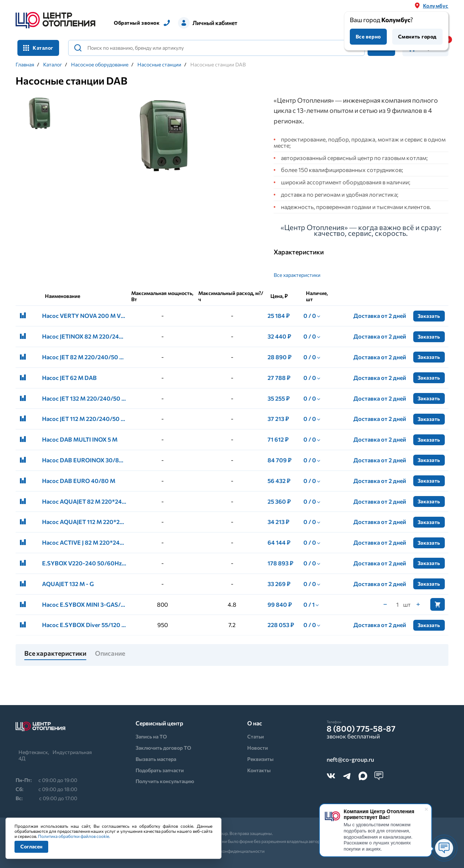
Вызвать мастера (156, 759)
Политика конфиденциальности (232, 851)
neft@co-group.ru (350, 760)
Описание (110, 654)
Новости (258, 748)
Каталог (38, 48)
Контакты (259, 770)
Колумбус (436, 6)
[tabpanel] (163, 136)
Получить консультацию (165, 781)
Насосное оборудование (100, 65)
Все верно (368, 36)
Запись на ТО (151, 736)
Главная (25, 65)
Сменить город (417, 36)
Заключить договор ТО (163, 748)
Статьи (256, 736)
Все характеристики (297, 275)
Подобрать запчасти (160, 770)
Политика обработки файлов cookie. (74, 836)
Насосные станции (159, 65)
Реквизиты (260, 759)
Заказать (429, 316)
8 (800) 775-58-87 (361, 729)
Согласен (31, 846)
